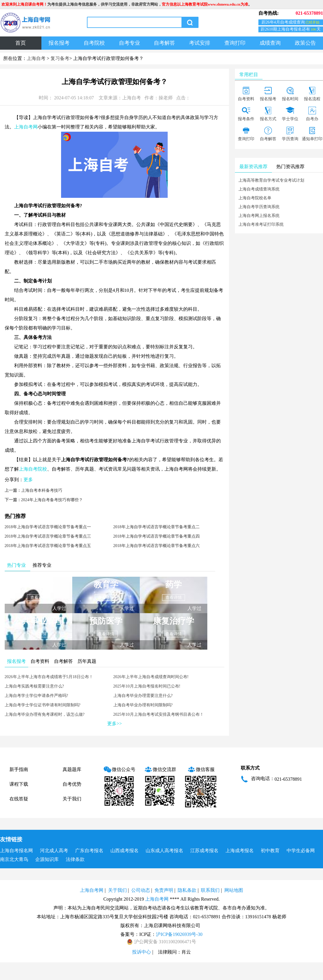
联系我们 (210, 890)
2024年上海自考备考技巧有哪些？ (52, 500)
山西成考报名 (125, 851)
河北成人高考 (54, 851)
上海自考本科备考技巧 (42, 490)
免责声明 (164, 890)
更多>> (115, 724)
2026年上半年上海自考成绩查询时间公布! (151, 677)
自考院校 (94, 43)
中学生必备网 (301, 851)
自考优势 (72, 784)
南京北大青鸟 (14, 859)
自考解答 (164, 43)
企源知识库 (47, 859)
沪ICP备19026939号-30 (179, 934)
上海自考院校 (33, 469)
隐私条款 (187, 890)
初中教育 (270, 851)
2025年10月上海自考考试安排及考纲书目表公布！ (159, 714)
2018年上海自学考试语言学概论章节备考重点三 (48, 536)
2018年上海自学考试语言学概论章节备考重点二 (157, 527)
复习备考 (60, 58)
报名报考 (59, 43)
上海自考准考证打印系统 (261, 224)
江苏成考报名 (204, 851)
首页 (21, 43)
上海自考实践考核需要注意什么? (34, 686)
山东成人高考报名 (164, 851)
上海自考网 (26, 127)
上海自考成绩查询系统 (259, 189)
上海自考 (36, 58)
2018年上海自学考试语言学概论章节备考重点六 (157, 546)
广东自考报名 (89, 851)
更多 (28, 480)
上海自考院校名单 (255, 198)
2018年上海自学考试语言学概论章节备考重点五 (48, 546)
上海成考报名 (240, 851)
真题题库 (72, 769)
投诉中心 (142, 952)
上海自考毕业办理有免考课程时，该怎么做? (45, 714)
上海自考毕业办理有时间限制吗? (143, 705)
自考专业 (129, 43)
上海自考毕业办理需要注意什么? (143, 696)
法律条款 (75, 859)
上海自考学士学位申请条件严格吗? (36, 696)
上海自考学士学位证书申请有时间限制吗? (43, 705)
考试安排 (200, 43)
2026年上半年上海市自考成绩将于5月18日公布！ (49, 677)
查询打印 (235, 43)
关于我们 (72, 799)
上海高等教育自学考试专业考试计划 (271, 180)
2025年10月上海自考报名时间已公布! (147, 686)
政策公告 (305, 43)
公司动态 (141, 890)
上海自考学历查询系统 (259, 207)
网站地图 (234, 890)
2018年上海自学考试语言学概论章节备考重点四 (157, 536)
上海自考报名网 (16, 851)
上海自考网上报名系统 (259, 216)
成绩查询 (270, 43)
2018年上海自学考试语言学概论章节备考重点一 (48, 527)
